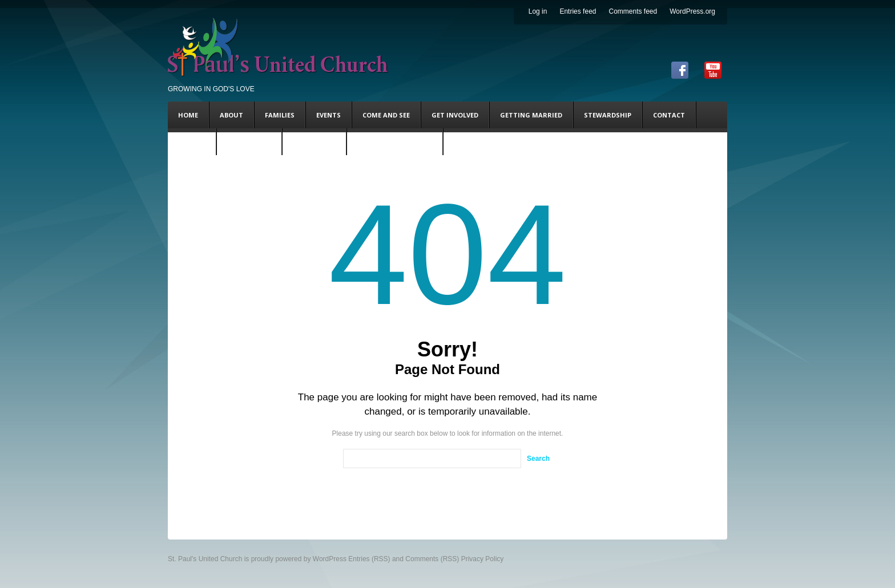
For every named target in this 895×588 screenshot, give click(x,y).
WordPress (330, 559)
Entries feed (578, 11)
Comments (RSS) (432, 559)
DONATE (192, 142)
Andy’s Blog (314, 142)
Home (188, 115)
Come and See (386, 115)
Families (280, 115)
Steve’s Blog (249, 142)
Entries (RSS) (369, 559)
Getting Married (531, 115)
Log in (538, 11)
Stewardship (608, 115)
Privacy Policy (483, 559)
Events (328, 115)
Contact (669, 115)
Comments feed (633, 11)
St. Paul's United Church (205, 559)
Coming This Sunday (395, 142)
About (231, 115)
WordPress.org (692, 11)
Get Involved (455, 115)
